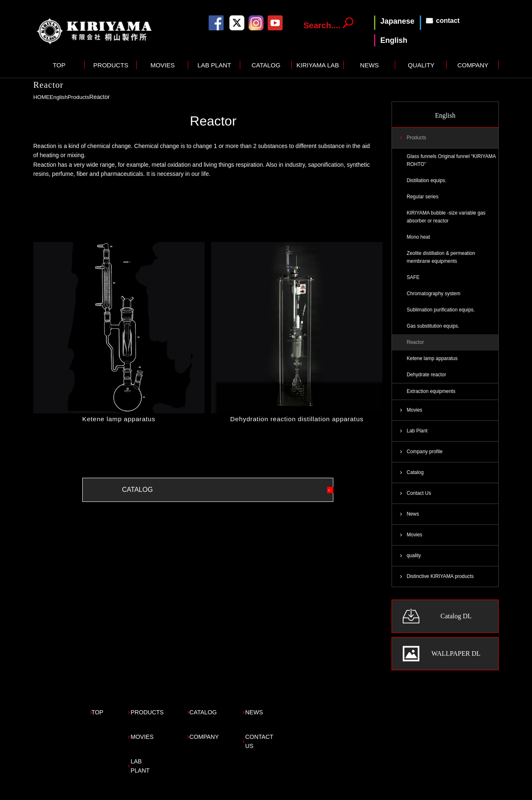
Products (81, 97)
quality (414, 568)
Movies (415, 419)
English (60, 97)
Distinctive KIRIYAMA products (442, 589)
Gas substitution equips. (434, 332)
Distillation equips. (428, 182)
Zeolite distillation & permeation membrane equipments (443, 262)
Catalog (415, 483)
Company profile (426, 461)
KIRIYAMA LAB (318, 65)
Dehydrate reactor (427, 383)
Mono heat (419, 241)
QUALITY (421, 65)
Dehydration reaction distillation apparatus (297, 419)
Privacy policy (51, 790)
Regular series (423, 199)
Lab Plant (417, 440)
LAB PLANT (214, 65)
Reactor (416, 349)
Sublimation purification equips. (443, 316)
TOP (59, 65)
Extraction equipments (432, 400)
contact (448, 21)
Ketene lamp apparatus (119, 419)
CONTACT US (302, 740)
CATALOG (266, 65)
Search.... (322, 25)
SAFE (413, 282)
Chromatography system (435, 299)
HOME (42, 97)
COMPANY (473, 65)
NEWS (369, 65)
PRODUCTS (111, 65)
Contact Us (419, 504)
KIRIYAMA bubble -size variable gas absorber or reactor (448, 220)
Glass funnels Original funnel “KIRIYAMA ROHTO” (440, 161)
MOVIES (163, 65)
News (413, 525)
